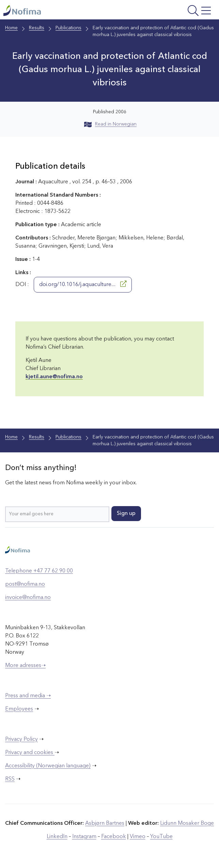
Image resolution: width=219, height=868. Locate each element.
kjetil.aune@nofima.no (54, 377)
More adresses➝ (25, 666)
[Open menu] (176, 11)
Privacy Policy (21, 739)
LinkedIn (57, 837)
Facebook (114, 837)
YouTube (161, 837)
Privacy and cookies (30, 753)
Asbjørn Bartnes (105, 823)
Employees (19, 709)
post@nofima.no (25, 584)
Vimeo (138, 837)
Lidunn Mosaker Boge (187, 823)
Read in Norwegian (110, 124)
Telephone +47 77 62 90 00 (39, 571)
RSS (10, 779)
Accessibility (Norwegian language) (48, 766)
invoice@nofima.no (28, 598)
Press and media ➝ (28, 696)
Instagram (84, 837)
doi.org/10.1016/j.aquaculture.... (83, 284)
